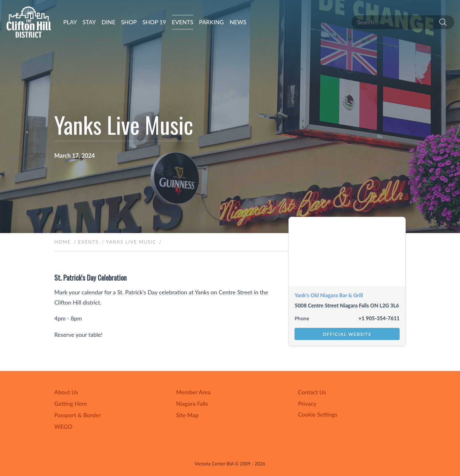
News (238, 22)
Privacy (307, 404)
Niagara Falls (192, 404)
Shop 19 (154, 22)
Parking (211, 22)
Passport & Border (77, 415)
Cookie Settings (318, 414)
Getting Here (71, 404)
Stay (89, 22)
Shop (129, 22)
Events (183, 22)
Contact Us (312, 392)
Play (70, 22)
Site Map (187, 415)
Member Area (193, 392)
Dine (108, 22)
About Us (66, 392)
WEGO (63, 427)
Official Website (347, 334)
